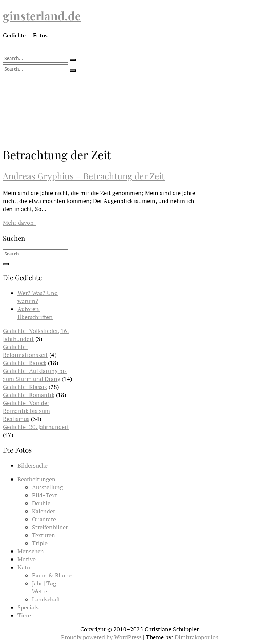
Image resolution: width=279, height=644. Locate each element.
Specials (28, 607)
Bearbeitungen (37, 479)
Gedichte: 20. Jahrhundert (36, 427)
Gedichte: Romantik (29, 395)
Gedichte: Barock (25, 363)
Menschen (31, 551)
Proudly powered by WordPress (101, 637)
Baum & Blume (52, 575)
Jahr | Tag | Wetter (45, 587)
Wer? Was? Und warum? (38, 297)
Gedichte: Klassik (25, 387)
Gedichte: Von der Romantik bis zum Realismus (27, 411)
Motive (27, 559)
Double (41, 503)
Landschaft (46, 599)
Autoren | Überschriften (35, 313)
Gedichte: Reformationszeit (25, 351)
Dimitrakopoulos (197, 637)
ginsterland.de (42, 15)
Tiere (24, 615)
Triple (40, 543)
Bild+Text (45, 495)
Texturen (44, 535)
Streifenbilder (50, 527)
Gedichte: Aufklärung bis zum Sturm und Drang (35, 375)
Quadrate (44, 519)
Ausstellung (47, 487)
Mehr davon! (19, 223)
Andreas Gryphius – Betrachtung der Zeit (84, 176)
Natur (25, 567)
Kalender (44, 511)
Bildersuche (33, 465)
